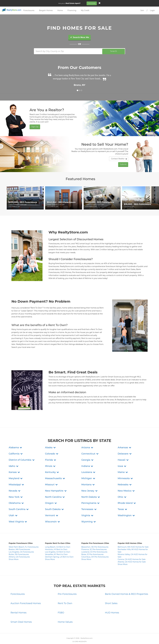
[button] (16, 440)
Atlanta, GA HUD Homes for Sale (132, 555)
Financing (72, 10)
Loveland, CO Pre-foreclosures (94, 545)
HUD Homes (112, 605)
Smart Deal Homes (21, 615)
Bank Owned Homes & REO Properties (127, 587)
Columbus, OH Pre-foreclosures (95, 550)
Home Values (65, 615)
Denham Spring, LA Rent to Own (59, 550)
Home (60, 10)
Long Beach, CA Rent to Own (58, 540)
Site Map (106, 638)
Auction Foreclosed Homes (26, 596)
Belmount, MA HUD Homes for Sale (133, 540)
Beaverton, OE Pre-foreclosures (95, 540)
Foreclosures (29, 10)
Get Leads (92, 3)
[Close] (100, 3)
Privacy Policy (64, 638)
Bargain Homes (46, 10)
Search (114, 51)
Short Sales (111, 596)
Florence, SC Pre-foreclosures (94, 542)
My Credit (85, 10)
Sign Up (35, 126)
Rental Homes (19, 605)
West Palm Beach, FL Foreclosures (24, 540)
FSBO (61, 605)
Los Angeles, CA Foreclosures (21, 545)
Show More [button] (14, 552)
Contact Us (53, 638)
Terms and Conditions (78, 638)
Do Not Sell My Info (95, 638)
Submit (123, 164)
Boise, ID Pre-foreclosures (92, 547)
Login (152, 10)
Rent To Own (65, 596)
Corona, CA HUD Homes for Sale (132, 552)
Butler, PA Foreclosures (19, 547)
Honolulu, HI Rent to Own (56, 542)
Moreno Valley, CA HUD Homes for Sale (133, 548)
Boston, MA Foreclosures (19, 542)
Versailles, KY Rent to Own (56, 547)
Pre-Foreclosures (67, 587)
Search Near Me (79, 37)
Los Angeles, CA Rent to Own (58, 545)
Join (142, 10)
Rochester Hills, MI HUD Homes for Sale (133, 543)
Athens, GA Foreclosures (19, 550)
